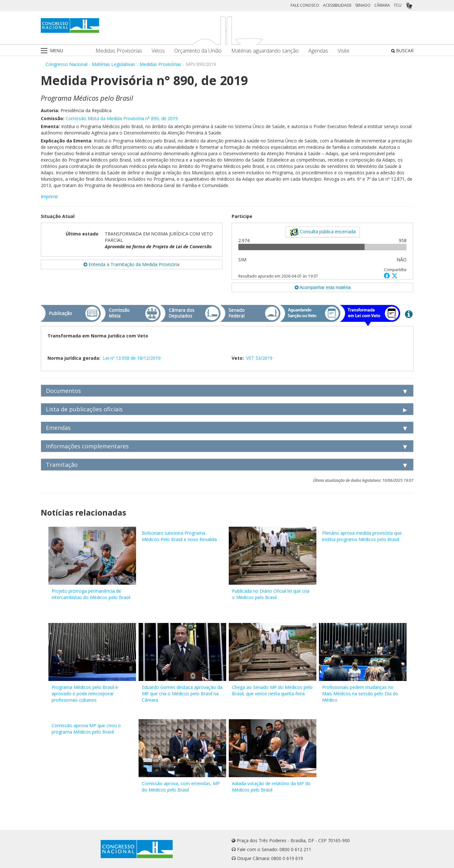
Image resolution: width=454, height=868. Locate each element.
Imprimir (49, 196)
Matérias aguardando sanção (265, 51)
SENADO (363, 5)
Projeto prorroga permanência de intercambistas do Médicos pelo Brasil (91, 594)
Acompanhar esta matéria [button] (323, 287)
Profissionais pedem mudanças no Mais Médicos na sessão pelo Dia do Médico (360, 694)
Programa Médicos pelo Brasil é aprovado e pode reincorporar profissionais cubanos (85, 694)
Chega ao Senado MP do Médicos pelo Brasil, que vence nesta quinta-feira (272, 690)
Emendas (58, 428)
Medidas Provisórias (119, 51)
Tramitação (62, 465)
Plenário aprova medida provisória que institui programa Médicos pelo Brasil (362, 536)
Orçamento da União (198, 51)
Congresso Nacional (66, 64)
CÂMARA (382, 5)
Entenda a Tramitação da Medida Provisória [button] (131, 264)
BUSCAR (402, 51)
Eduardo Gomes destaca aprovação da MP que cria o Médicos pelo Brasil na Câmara (182, 694)
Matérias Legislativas (113, 64)
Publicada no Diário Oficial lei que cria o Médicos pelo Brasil (271, 594)
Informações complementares (87, 446)
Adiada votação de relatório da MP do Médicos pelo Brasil (271, 787)
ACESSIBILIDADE (337, 5)
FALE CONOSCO (305, 5)
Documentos (63, 391)
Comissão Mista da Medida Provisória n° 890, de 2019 (122, 118)
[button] (388, 275)
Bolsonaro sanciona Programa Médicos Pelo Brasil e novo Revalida (179, 536)
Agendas (318, 51)
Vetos (158, 51)
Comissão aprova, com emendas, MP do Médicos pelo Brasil (181, 787)
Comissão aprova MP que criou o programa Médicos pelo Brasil (86, 729)
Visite (344, 51)
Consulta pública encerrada (323, 232)
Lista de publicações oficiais (84, 409)
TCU (398, 5)
